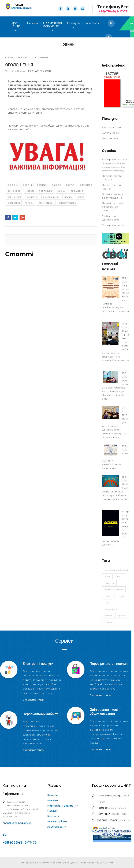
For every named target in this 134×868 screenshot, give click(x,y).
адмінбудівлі (15, 197)
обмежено (14, 191)
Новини (32, 23)
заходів (57, 185)
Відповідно (86, 185)
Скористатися (33, 700)
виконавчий (111, 609)
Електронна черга (113, 225)
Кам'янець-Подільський (117, 570)
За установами (111, 133)
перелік (109, 622)
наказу (68, 197)
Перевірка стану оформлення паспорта (112, 207)
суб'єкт (122, 616)
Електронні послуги (115, 159)
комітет (108, 616)
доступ (70, 185)
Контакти (53, 816)
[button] (111, 23)
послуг (108, 596)
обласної (33, 197)
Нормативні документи (63, 806)
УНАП (107, 576)
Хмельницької (51, 197)
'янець (62, 191)
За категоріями (111, 127)
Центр (119, 576)
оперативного (67, 203)
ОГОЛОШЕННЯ (39, 57)
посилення (77, 191)
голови (29, 203)
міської (30, 191)
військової (14, 203)
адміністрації (46, 203)
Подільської (46, 191)
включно (13, 185)
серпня (27, 185)
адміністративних (114, 589)
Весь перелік (110, 138)
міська (121, 596)
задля (81, 197)
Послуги (53, 811)
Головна (10, 57)
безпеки (42, 185)
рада (107, 602)
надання (109, 583)
